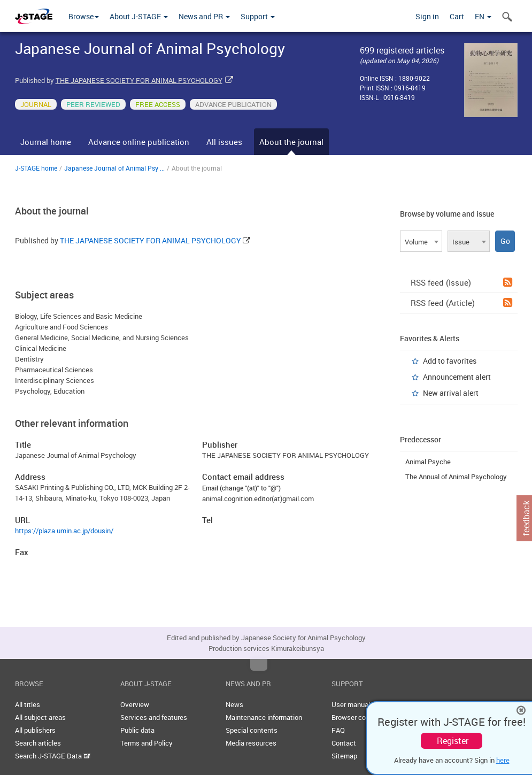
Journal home (46, 142)
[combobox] (421, 241)
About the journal (291, 142)
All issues (224, 142)
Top (259, 665)
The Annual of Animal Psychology (456, 477)
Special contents (252, 730)
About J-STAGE (139, 16)
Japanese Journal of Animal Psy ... (114, 168)
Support (258, 16)
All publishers (35, 730)
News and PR (204, 16)
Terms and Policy (147, 743)
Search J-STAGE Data (53, 756)
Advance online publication (139, 142)
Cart (457, 16)
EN (483, 16)
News (234, 704)
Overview (135, 704)
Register (453, 741)
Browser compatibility (365, 717)
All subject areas (40, 717)
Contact (344, 743)
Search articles (38, 743)
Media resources (251, 743)
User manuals (353, 704)
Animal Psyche (428, 462)
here (503, 760)
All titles (28, 704)
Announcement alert (457, 377)
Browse (84, 16)
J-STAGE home (36, 168)
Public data (137, 730)
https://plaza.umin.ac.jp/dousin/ (64, 531)
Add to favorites (450, 361)
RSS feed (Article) (461, 303)
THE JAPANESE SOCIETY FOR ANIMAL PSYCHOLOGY (139, 80)
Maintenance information (264, 717)
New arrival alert (451, 393)
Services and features (154, 717)
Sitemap (344, 756)
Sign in (427, 16)
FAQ (338, 730)
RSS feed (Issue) (461, 282)
